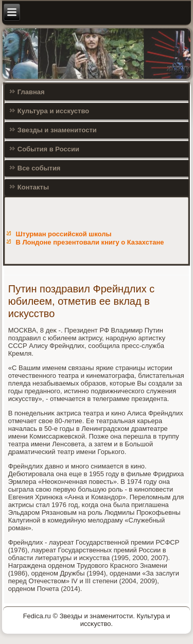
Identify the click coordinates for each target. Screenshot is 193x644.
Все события (39, 168)
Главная (31, 92)
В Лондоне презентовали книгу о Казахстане (90, 242)
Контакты (33, 187)
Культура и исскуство (53, 111)
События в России (48, 149)
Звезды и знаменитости (57, 130)
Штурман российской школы (63, 234)
